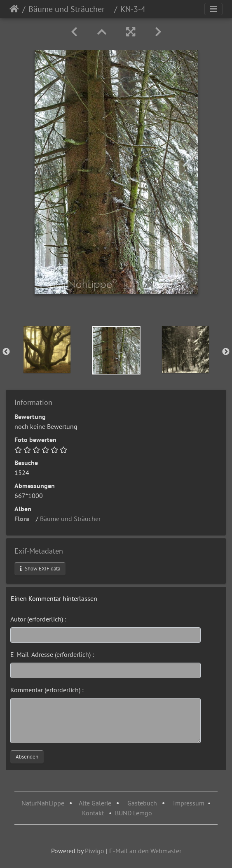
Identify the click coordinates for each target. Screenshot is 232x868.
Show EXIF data (40, 569)
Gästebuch (143, 803)
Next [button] (226, 352)
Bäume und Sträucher (70, 9)
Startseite (14, 9)
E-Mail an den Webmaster (145, 851)
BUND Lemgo (134, 813)
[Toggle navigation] (213, 9)
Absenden (27, 757)
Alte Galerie (95, 803)
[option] (47, 349)
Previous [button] (6, 352)
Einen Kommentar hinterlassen (54, 598)
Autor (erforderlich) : (38, 619)
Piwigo (95, 851)
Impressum (189, 803)
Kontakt (93, 813)
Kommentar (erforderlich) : (47, 690)
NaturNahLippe (43, 803)
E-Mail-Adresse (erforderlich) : (52, 654)
